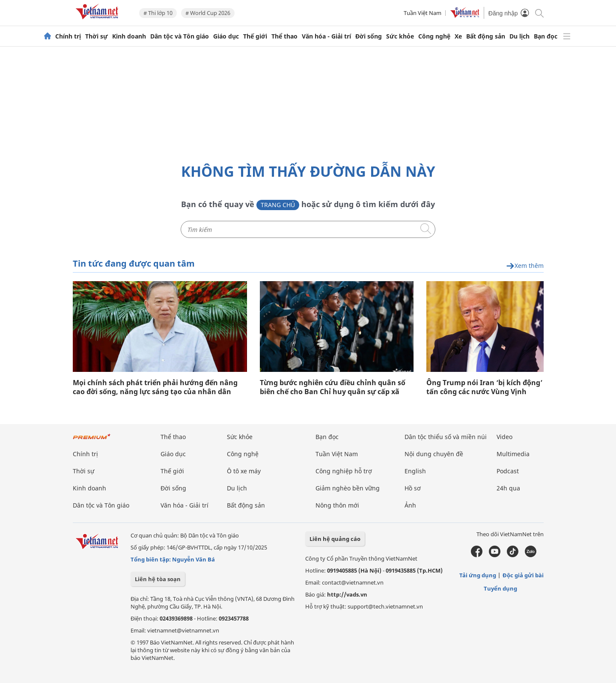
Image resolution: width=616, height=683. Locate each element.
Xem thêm (525, 266)
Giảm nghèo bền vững (348, 488)
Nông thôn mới (337, 505)
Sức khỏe (400, 36)
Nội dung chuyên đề (434, 454)
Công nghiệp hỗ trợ (344, 471)
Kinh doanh (129, 36)
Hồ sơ (413, 488)
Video (504, 437)
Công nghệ (434, 36)
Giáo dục (226, 36)
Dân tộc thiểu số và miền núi (446, 437)
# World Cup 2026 (208, 13)
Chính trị (68, 36)
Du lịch (519, 36)
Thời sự (97, 36)
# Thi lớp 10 (158, 13)
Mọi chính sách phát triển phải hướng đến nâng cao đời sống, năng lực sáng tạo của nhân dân (155, 387)
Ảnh (410, 505)
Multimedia (513, 454)
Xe (458, 36)
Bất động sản (486, 36)
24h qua (508, 488)
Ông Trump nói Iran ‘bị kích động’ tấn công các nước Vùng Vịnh (484, 387)
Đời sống (369, 36)
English (415, 471)
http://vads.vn (347, 594)
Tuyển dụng (500, 588)
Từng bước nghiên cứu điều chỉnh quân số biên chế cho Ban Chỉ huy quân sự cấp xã (333, 387)
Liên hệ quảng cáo (335, 539)
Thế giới (255, 36)
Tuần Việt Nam (423, 13)
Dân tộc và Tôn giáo (180, 36)
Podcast (508, 471)
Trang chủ (278, 205)
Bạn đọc (546, 36)
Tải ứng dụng (478, 575)
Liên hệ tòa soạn (158, 579)
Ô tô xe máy (244, 471)
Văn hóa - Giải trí (326, 36)
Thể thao (284, 36)
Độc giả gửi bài (523, 575)
